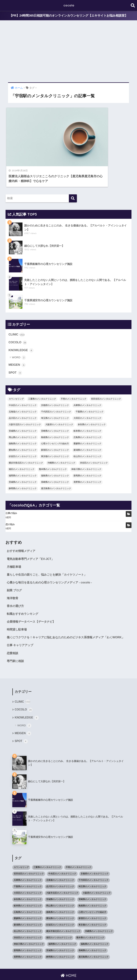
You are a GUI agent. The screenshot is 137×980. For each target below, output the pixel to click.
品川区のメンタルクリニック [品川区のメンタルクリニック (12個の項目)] (23, 398)
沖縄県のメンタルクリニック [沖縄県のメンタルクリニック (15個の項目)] (61, 443)
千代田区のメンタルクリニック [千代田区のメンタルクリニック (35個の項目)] (56, 391)
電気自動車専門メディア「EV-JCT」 (32, 538)
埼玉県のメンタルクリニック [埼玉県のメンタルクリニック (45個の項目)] (55, 398)
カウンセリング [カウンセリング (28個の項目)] (16, 379)
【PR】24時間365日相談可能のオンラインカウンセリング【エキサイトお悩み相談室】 (68, 16)
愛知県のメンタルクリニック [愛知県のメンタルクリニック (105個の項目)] (23, 430)
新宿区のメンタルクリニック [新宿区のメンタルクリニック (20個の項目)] (55, 430)
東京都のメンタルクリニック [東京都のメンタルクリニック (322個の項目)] (55, 436)
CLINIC (17, 314)
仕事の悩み (11, 493)
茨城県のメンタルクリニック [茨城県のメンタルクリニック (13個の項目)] (23, 462)
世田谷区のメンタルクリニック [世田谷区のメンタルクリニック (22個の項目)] (106, 379)
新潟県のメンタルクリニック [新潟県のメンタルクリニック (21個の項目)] (87, 430)
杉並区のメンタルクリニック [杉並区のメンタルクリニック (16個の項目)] (23, 436)
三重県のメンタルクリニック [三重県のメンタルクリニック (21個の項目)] (42, 379)
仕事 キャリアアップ (21, 632)
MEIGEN (17, 344)
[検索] (73, 178)
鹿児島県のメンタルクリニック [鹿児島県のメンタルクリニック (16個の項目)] (56, 468)
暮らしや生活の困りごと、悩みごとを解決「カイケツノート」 (49, 554)
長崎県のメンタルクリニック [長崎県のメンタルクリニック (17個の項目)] (55, 462)
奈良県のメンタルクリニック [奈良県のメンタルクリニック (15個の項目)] (92, 404)
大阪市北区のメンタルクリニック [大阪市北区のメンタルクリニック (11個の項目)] (25, 404)
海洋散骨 (13, 578)
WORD (19, 337)
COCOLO (18, 322)
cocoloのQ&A (96, 970)
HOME (69, 963)
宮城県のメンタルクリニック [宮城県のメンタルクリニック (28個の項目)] (23, 411)
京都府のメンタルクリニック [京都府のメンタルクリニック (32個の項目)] (55, 385)
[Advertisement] (68, 51)
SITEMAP (112, 970)
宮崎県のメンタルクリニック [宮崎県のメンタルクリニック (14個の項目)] (55, 411)
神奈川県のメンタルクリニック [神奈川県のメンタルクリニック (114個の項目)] (86, 449)
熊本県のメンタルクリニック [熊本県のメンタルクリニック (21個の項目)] (53, 449)
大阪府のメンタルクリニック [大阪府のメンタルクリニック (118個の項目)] (59, 404)
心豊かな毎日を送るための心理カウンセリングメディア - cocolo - (52, 562)
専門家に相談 (16, 647)
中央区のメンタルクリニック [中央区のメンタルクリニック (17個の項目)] (23, 385)
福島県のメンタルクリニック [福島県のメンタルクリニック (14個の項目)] (55, 455)
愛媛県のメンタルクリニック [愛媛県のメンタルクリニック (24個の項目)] (87, 423)
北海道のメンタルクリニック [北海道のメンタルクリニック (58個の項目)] (23, 391)
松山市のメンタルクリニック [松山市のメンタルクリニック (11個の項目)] (87, 436)
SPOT (15, 352)
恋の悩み (10, 504)
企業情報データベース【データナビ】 (33, 602)
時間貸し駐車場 (17, 610)
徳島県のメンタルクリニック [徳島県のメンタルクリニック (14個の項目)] (23, 423)
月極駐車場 (14, 546)
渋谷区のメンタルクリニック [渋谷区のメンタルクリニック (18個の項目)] (94, 443)
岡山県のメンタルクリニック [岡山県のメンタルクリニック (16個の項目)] (23, 417)
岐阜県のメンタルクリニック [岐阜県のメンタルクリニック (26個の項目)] (87, 411)
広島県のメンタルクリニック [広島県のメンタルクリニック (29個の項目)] (87, 417)
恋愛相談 (13, 639)
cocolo (69, 5)
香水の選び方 (16, 586)
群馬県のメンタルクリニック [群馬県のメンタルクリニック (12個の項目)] (87, 455)
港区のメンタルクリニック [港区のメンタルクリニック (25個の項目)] (22, 449)
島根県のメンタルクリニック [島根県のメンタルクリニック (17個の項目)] (55, 417)
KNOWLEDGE (21, 330)
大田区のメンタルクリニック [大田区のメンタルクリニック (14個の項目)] (87, 398)
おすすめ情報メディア (22, 530)
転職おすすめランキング (23, 594)
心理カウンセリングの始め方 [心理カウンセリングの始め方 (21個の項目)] (55, 423)
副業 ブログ (15, 570)
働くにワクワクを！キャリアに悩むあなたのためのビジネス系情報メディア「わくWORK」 (63, 621)
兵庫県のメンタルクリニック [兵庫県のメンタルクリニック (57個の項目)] (87, 385)
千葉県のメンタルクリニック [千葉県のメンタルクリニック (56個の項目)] (90, 391)
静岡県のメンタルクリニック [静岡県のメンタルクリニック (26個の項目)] (23, 468)
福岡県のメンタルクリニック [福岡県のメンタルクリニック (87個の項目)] (23, 455)
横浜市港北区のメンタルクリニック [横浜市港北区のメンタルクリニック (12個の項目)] (26, 443)
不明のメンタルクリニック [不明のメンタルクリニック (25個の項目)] (73, 379)
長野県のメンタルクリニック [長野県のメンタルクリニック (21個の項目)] (87, 462)
